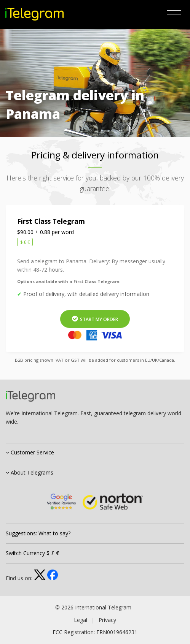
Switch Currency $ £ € (32, 553)
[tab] (95, 453)
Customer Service (30, 452)
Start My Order (95, 319)
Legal (81, 620)
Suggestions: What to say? (38, 533)
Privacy (107, 620)
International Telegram (103, 607)
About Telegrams (30, 472)
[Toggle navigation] (174, 14)
